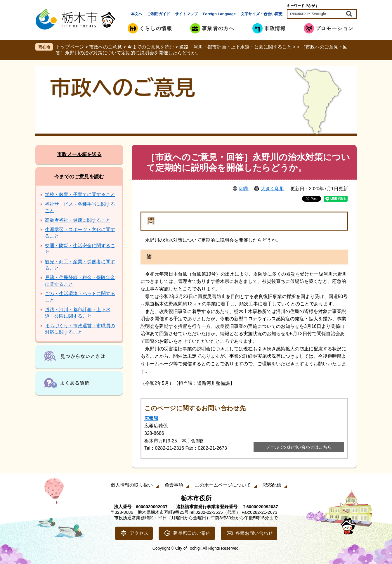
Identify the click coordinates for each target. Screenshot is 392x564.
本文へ (137, 14)
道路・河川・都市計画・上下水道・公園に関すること (235, 47)
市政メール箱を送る (79, 154)
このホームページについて (223, 485)
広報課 (151, 418)
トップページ (70, 47)
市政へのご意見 (105, 47)
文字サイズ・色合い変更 (262, 14)
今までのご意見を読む (151, 47)
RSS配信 (272, 485)
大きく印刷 (273, 189)
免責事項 (174, 485)
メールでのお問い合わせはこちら (299, 447)
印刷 (244, 189)
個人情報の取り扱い (132, 485)
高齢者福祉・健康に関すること (78, 220)
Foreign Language (219, 14)
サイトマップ (186, 14)
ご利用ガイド (159, 14)
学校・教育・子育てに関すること (80, 194)
